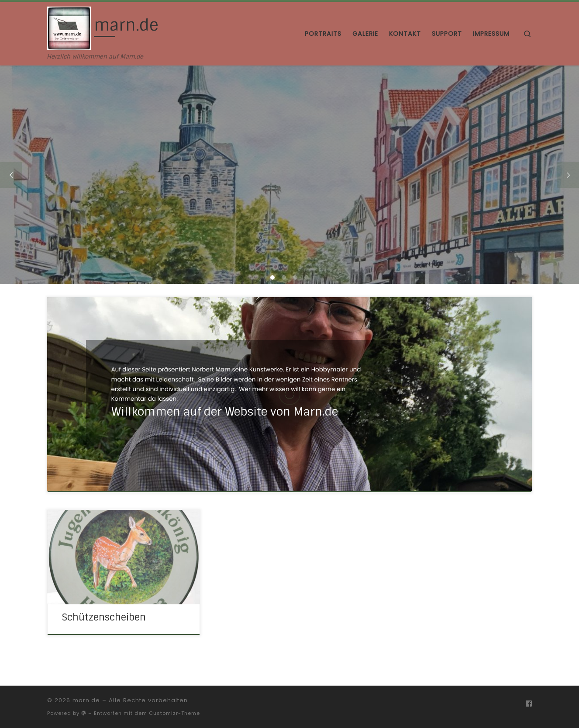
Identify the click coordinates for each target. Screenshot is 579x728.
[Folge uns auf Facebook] (529, 704)
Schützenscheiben (104, 617)
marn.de (86, 700)
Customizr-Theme (174, 713)
